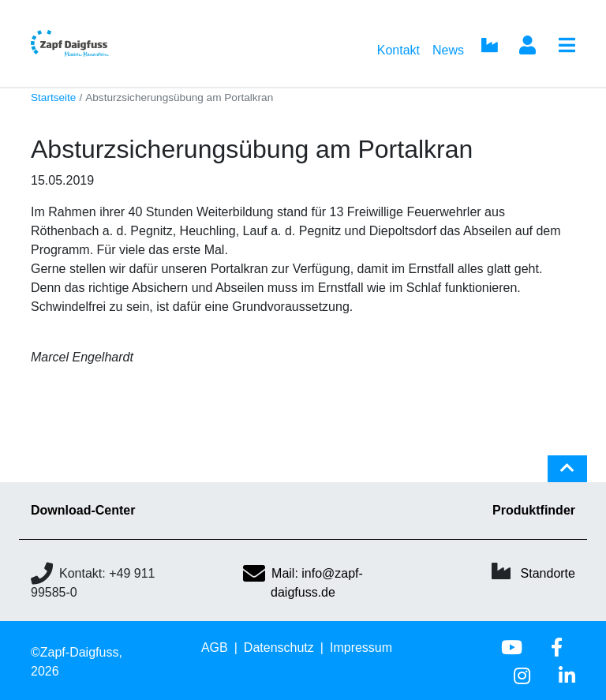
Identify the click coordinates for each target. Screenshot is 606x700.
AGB (215, 648)
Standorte (548, 573)
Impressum (361, 648)
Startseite (53, 97)
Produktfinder (534, 510)
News (448, 50)
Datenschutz (279, 648)
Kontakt (398, 50)
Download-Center (83, 510)
